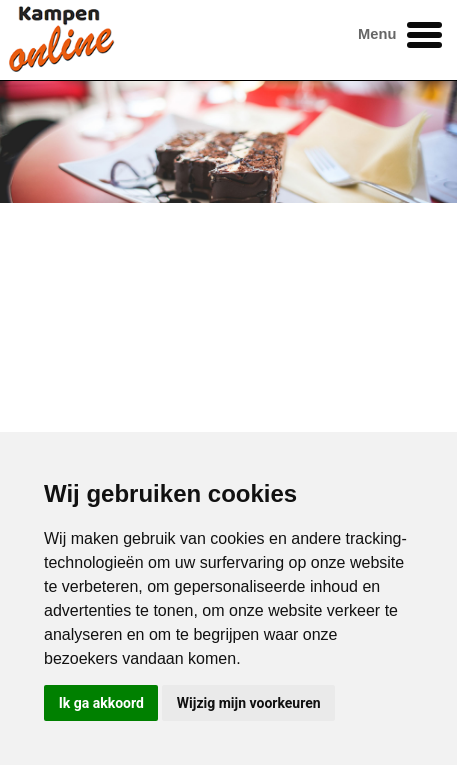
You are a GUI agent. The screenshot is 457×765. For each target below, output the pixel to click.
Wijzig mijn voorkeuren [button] (249, 703)
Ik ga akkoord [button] (101, 703)
